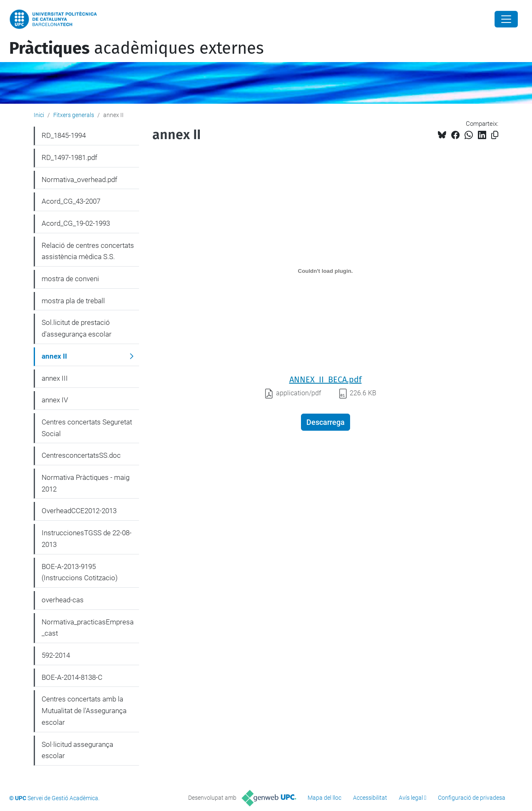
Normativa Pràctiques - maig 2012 (86, 483)
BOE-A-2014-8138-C (72, 677)
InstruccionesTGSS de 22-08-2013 (87, 539)
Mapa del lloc (324, 798)
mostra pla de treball (73, 301)
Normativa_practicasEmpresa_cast (88, 628)
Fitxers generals (74, 115)
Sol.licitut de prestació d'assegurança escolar (77, 328)
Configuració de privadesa (472, 798)
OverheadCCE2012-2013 (79, 511)
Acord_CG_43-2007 (71, 201)
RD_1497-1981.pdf (70, 157)
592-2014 (56, 655)
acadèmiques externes (137, 48)
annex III (55, 378)
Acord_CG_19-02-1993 (76, 223)
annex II (54, 356)
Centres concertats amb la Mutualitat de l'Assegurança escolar (84, 710)
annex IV (55, 400)
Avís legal (411, 798)
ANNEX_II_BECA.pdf (326, 379)
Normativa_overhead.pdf (80, 180)
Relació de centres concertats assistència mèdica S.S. (88, 251)
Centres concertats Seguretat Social (87, 428)
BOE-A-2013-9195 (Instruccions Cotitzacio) (80, 572)
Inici (39, 115)
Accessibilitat (370, 798)
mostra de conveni (70, 279)
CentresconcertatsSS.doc (81, 455)
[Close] (506, 19)
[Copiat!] (495, 135)
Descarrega (326, 422)
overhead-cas (63, 600)
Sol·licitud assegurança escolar (77, 750)
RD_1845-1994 (64, 135)
